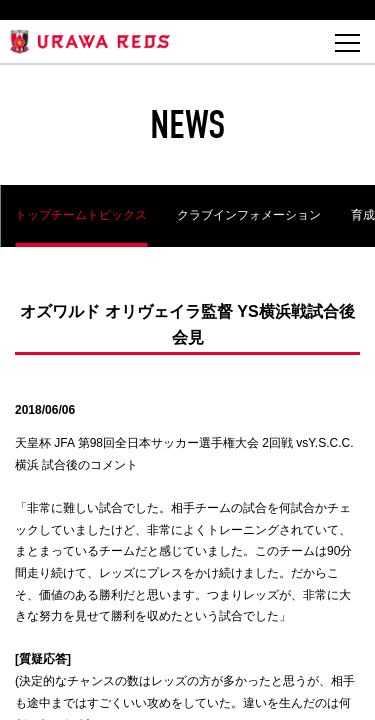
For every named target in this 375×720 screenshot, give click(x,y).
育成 (363, 215)
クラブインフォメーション (249, 215)
